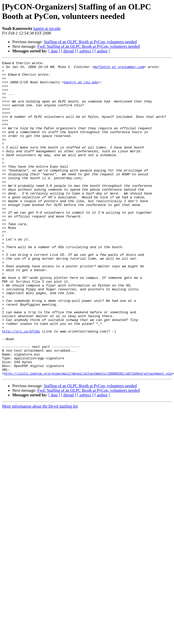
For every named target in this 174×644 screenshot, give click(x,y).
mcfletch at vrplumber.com (119, 68)
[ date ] (54, 51)
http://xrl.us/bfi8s (21, 386)
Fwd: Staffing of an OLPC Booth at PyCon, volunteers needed (89, 46)
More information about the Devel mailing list (40, 469)
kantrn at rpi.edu (47, 28)
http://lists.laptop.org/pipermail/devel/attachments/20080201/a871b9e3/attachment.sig (88, 436)
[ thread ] (69, 51)
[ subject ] (85, 51)
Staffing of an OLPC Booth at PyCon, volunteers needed (90, 42)
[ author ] (102, 51)
